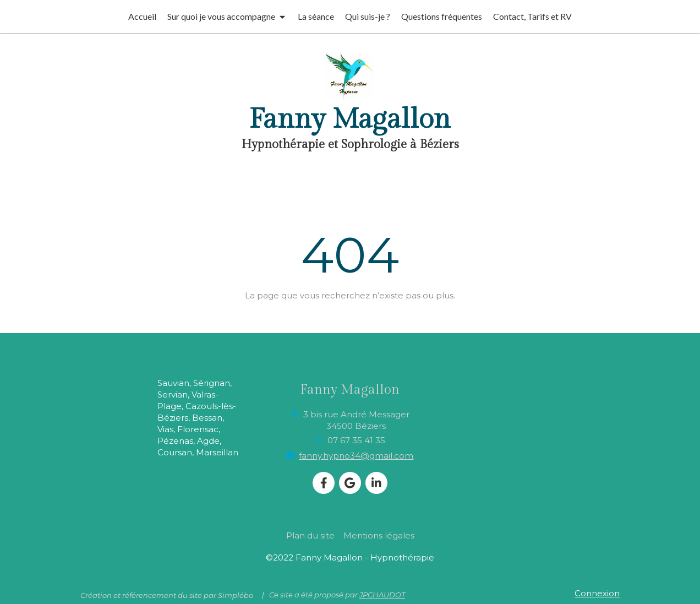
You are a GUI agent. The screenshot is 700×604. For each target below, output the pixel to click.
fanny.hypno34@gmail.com (356, 456)
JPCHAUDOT (382, 595)
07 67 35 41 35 (356, 440)
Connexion (597, 593)
